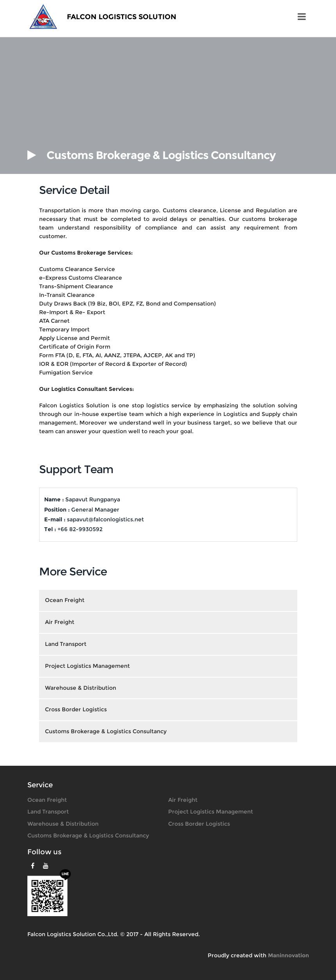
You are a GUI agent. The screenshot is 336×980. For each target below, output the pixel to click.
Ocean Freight (47, 800)
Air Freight (183, 800)
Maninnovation (288, 955)
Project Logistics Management (211, 812)
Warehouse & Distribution (63, 824)
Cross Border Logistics (199, 824)
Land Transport (48, 812)
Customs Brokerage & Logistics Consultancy (88, 835)
